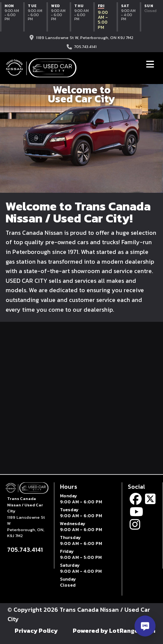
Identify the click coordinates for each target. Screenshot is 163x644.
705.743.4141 (85, 47)
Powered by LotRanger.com (114, 630)
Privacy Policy (36, 630)
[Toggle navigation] (150, 64)
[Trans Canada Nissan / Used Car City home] (41, 68)
